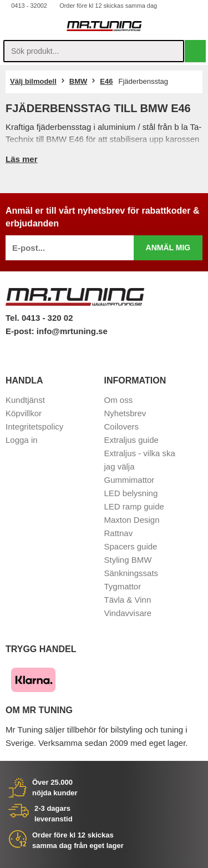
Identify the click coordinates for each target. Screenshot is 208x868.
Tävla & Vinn (128, 600)
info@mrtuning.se (72, 331)
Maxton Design (132, 520)
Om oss (119, 400)
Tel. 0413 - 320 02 (39, 318)
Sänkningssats (131, 573)
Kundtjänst (25, 400)
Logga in (22, 440)
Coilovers (122, 427)
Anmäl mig (168, 248)
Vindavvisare (128, 613)
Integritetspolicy (34, 427)
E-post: (21, 331)
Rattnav (119, 533)
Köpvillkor (24, 413)
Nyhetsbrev (125, 413)
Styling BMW (128, 560)
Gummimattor (130, 480)
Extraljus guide (131, 440)
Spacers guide (131, 546)
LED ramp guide (134, 506)
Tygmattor (123, 586)
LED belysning (131, 493)
